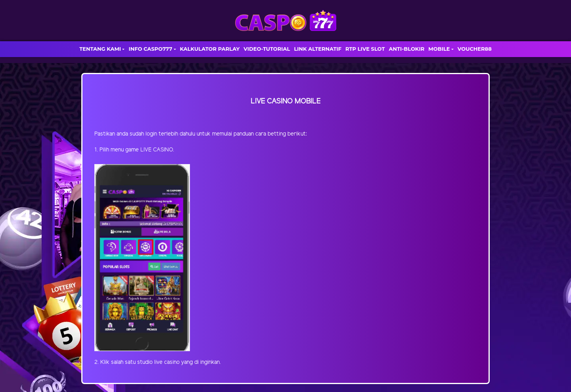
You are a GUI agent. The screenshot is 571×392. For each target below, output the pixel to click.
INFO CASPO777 (150, 49)
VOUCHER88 (475, 49)
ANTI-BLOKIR (406, 49)
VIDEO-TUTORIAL (267, 49)
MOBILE (439, 49)
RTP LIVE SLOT (365, 49)
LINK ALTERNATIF (318, 49)
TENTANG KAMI (100, 49)
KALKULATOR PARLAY (210, 49)
